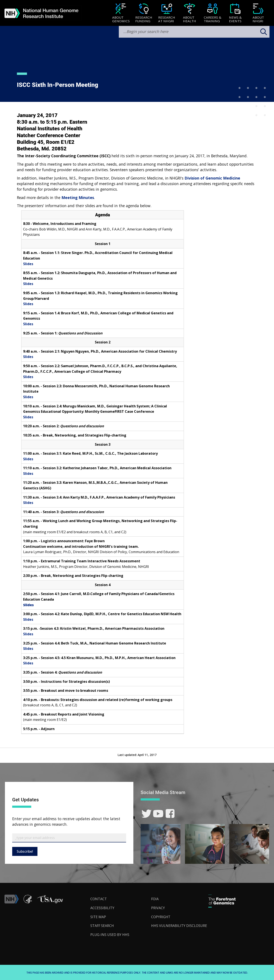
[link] (147, 814)
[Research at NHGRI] (167, 13)
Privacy (158, 908)
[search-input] (194, 32)
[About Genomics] (121, 13)
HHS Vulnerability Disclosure (179, 926)
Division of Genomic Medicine (212, 178)
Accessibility (102, 908)
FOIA (155, 899)
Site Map (98, 917)
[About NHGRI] (258, 13)
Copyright (161, 917)
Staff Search (102, 926)
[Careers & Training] (212, 13)
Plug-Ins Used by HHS (110, 935)
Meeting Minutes (78, 197)
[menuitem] (121, 13)
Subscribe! (25, 851)
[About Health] (190, 13)
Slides (28, 264)
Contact (99, 899)
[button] (50, 902)
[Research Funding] (144, 13)
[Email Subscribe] (69, 838)
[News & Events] (235, 13)
